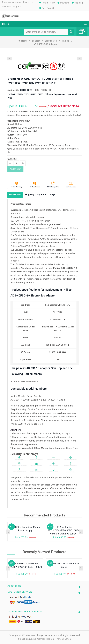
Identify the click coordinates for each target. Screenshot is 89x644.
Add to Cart (16, 169)
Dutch (68, 639)
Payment (63, 3)
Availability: (14, 90)
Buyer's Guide (47, 8)
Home (23, 41)
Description (16, 195)
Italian (51, 639)
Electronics (51, 41)
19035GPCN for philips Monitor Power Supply (25, 529)
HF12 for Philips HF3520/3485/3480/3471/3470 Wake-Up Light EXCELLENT (64, 531)
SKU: (38, 90)
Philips (66, 41)
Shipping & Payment (39, 195)
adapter (36, 41)
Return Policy (47, 3)
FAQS (59, 195)
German (41, 639)
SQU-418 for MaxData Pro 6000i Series (64, 566)
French (59, 639)
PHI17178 (46, 90)
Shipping (77, 3)
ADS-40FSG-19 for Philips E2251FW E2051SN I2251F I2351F (25, 566)
